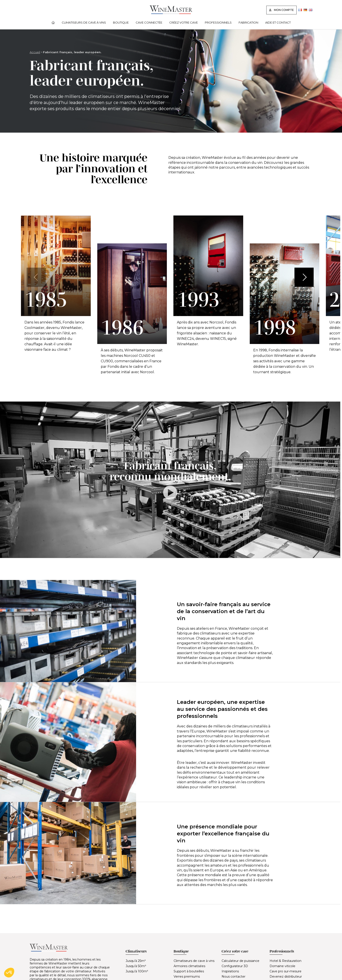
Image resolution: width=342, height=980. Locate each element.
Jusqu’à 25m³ (136, 961)
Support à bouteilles (189, 971)
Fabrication (248, 22)
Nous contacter (233, 977)
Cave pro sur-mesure (286, 971)
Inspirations (230, 971)
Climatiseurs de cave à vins (84, 22)
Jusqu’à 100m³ (137, 971)
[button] (304, 277)
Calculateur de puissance (240, 961)
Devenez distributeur (286, 977)
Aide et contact (278, 22)
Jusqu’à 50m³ (136, 966)
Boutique (121, 22)
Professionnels (218, 22)
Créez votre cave (184, 22)
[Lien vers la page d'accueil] (171, 13)
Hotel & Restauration (286, 961)
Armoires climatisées (189, 966)
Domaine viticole (282, 966)
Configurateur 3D (235, 966)
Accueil (35, 52)
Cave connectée (149, 22)
